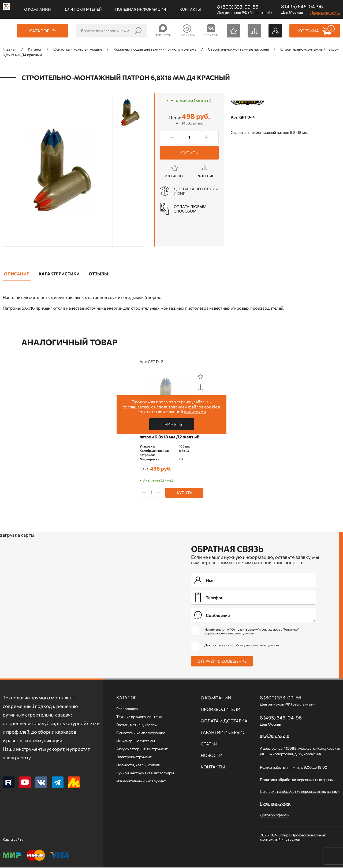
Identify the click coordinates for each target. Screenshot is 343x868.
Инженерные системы (136, 741)
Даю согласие (242, 646)
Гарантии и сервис (223, 733)
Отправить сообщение (222, 662)
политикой (195, 412)
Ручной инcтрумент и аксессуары (145, 773)
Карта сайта (13, 840)
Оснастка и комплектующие (141, 733)
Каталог (126, 698)
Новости (212, 756)
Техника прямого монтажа (139, 717)
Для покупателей (83, 9)
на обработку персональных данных (253, 646)
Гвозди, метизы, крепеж (137, 725)
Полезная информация (141, 9)
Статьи (209, 744)
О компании (38, 9)
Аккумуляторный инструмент (142, 749)
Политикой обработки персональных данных (252, 632)
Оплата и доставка (224, 721)
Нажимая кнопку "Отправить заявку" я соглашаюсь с (252, 632)
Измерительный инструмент (141, 781)
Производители (221, 710)
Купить (189, 153)
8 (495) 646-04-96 (302, 6)
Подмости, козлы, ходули (138, 765)
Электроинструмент (134, 757)
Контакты (190, 9)
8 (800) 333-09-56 (238, 7)
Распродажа (127, 709)
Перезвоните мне (325, 12)
